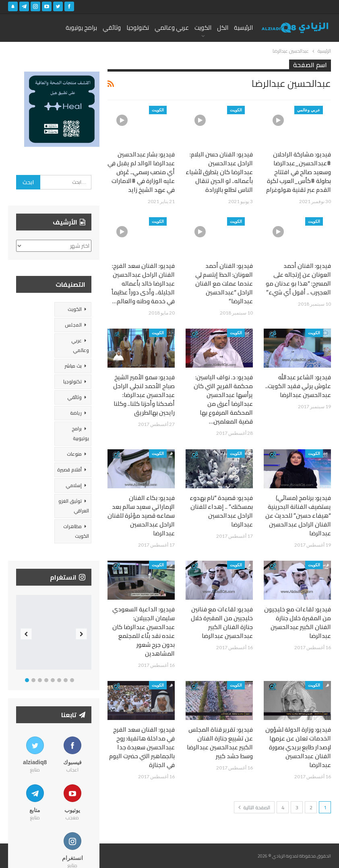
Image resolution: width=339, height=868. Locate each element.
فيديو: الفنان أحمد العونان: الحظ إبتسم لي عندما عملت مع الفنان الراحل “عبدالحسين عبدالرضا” (224, 283)
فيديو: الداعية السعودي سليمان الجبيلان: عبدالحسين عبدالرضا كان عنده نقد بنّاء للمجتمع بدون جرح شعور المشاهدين (144, 631)
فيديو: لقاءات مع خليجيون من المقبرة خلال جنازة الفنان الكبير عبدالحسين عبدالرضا (298, 622)
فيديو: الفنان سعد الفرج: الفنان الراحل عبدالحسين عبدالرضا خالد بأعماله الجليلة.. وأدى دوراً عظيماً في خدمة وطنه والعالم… (143, 283)
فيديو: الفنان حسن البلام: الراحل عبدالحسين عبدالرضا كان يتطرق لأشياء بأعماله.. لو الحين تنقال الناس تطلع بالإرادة (219, 172)
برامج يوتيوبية (80, 433)
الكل (223, 28)
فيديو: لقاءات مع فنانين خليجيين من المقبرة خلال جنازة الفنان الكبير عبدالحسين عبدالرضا (222, 622)
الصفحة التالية (254, 807)
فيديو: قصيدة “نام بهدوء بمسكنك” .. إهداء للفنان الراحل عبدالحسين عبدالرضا (221, 511)
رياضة (76, 413)
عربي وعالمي (172, 28)
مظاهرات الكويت (76, 531)
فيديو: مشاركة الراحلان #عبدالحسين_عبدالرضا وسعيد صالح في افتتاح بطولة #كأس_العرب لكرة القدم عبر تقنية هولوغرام (299, 172)
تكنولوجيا (138, 28)
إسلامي (74, 485)
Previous (26, 634)
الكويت (203, 28)
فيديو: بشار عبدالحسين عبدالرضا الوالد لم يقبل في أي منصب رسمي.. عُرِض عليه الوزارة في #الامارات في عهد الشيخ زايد (141, 172)
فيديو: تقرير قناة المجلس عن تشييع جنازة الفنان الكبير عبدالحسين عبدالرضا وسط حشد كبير (220, 743)
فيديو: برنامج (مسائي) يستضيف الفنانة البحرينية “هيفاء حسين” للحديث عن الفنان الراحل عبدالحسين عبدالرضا (298, 515)
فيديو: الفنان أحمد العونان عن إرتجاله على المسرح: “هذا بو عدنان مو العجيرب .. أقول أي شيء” (298, 279)
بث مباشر (73, 366)
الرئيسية (243, 28)
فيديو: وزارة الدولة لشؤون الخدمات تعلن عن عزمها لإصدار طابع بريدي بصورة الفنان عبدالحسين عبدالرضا (298, 747)
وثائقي (112, 28)
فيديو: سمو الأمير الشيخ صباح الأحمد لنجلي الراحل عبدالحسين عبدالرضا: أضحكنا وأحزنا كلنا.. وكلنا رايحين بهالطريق (144, 395)
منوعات (74, 454)
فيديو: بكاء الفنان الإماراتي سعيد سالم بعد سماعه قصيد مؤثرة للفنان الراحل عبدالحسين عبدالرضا (141, 515)
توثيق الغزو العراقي (74, 506)
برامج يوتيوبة (81, 28)
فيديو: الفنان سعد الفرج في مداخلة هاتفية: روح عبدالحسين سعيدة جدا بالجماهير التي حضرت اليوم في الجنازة (142, 747)
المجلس (73, 325)
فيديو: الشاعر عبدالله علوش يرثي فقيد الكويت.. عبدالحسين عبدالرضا (298, 386)
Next (81, 634)
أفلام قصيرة (69, 470)
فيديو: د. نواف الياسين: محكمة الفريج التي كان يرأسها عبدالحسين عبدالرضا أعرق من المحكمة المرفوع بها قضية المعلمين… (223, 399)
